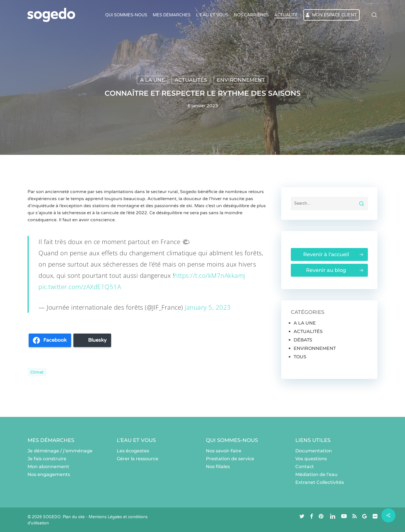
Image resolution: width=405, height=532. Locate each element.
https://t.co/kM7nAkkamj (210, 275)
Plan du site (74, 517)
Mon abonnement (48, 467)
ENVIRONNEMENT (241, 80)
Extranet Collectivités (320, 482)
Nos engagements (49, 474)
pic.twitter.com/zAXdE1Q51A (80, 287)
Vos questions (311, 459)
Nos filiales (218, 467)
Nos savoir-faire (224, 451)
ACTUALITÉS (191, 80)
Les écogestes (133, 451)
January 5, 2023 (208, 307)
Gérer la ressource (138, 459)
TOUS (300, 357)
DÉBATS (303, 340)
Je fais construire (47, 459)
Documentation (314, 451)
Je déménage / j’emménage (60, 451)
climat (37, 372)
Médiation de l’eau (316, 474)
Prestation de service (230, 459)
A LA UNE (152, 80)
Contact (305, 467)
